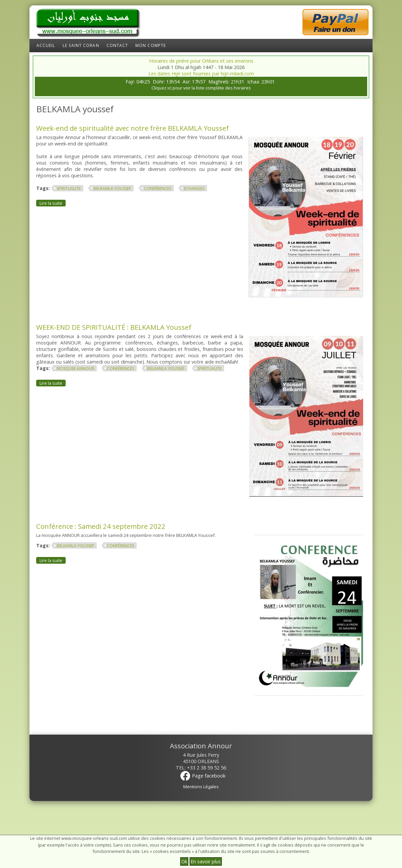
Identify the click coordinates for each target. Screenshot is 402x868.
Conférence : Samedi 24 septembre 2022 (101, 526)
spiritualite (69, 189)
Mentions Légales (201, 787)
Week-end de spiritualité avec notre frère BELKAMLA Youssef (132, 128)
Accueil (46, 45)
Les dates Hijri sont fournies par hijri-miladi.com (201, 74)
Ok (184, 861)
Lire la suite (53, 203)
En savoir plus (206, 861)
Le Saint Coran (81, 45)
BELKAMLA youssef (112, 189)
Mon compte (151, 45)
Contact (117, 45)
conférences (158, 189)
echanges (194, 189)
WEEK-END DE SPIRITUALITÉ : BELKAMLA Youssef (114, 327)
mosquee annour (75, 368)
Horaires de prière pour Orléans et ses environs (201, 61)
